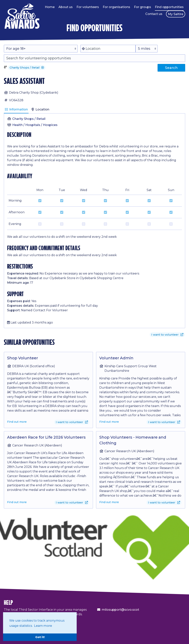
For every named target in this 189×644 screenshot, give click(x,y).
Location (40, 109)
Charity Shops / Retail (29, 119)
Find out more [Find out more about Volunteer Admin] (109, 422)
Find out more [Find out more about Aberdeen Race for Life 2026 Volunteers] (17, 502)
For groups (143, 7)
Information (16, 109)
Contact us (154, 14)
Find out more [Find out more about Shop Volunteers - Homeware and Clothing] (109, 502)
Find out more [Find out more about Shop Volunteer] (17, 422)
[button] (43, 68)
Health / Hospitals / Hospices (35, 125)
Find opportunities (169, 7)
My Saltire (176, 14)
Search (171, 68)
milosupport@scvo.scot (120, 610)
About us (66, 7)
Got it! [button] (40, 637)
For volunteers (88, 7)
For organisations (116, 7)
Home (50, 7)
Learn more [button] (43, 626)
